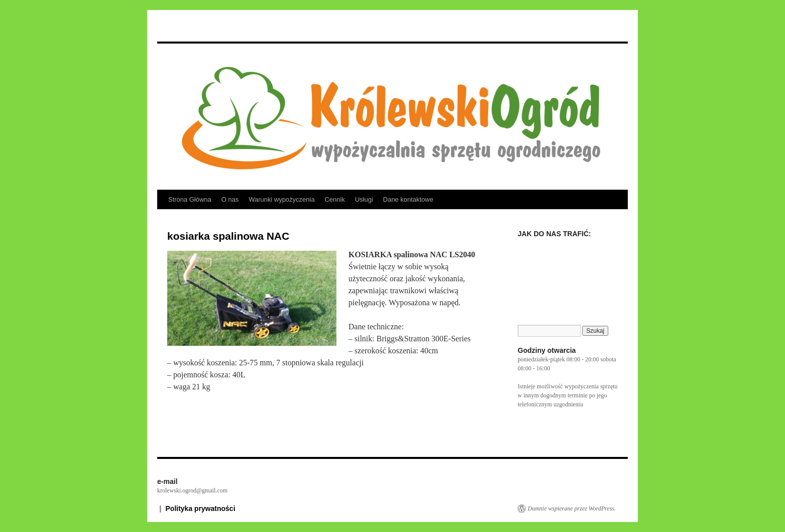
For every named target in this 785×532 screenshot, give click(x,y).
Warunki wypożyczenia (282, 199)
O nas (230, 199)
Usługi (364, 199)
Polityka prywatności (201, 508)
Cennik (334, 199)
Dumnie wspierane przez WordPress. (572, 508)
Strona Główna (190, 199)
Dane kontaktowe (408, 199)
